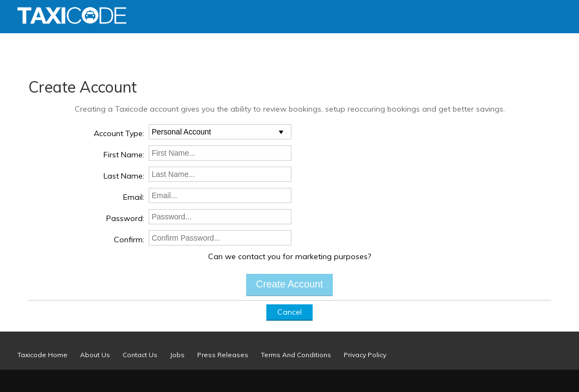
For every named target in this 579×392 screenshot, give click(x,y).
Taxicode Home (42, 355)
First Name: (124, 155)
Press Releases (223, 355)
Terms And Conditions (296, 355)
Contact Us (140, 355)
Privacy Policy (365, 355)
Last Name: (124, 176)
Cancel (289, 312)
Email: (134, 197)
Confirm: (129, 240)
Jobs (177, 355)
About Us (95, 355)
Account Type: (119, 133)
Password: (125, 218)
